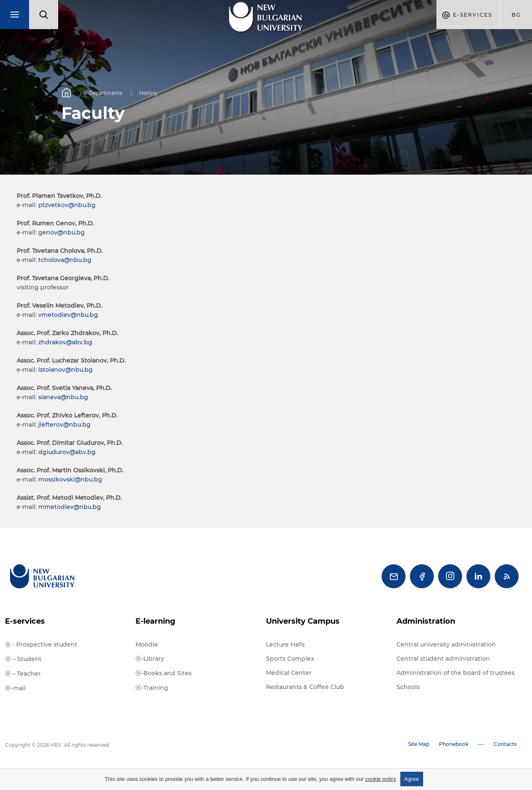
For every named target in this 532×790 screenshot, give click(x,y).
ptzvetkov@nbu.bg (67, 205)
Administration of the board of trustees (456, 673)
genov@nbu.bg (62, 232)
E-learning (155, 621)
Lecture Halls (285, 644)
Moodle (147, 644)
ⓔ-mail (15, 688)
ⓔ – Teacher (23, 674)
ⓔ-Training (152, 688)
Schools (408, 687)
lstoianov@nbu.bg (65, 370)
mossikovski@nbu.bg (70, 479)
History (148, 93)
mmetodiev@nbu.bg (70, 507)
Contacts (505, 744)
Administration (426, 621)
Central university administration (446, 644)
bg (516, 15)
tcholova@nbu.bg (65, 260)
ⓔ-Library (150, 659)
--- (481, 744)
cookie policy (381, 779)
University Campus (303, 621)
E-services (25, 621)
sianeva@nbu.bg (63, 397)
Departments (105, 93)
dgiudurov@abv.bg (67, 452)
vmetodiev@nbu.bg (68, 315)
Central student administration (443, 659)
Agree (412, 779)
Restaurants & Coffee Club (305, 687)
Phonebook (454, 744)
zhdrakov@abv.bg (65, 342)
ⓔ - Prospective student (41, 644)
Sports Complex (290, 659)
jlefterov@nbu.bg (64, 425)
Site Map (419, 744)
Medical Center (289, 673)
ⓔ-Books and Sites (164, 673)
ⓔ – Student (23, 659)
